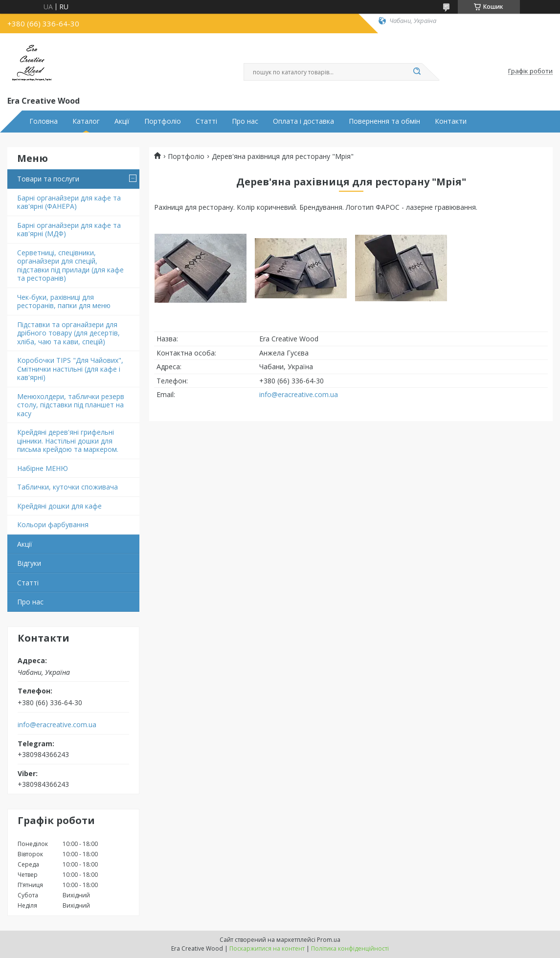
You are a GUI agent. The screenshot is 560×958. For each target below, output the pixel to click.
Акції (122, 121)
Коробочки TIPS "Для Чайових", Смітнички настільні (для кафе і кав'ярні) (70, 369)
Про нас (245, 121)
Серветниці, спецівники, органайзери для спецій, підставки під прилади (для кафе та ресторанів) (70, 266)
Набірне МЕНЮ (43, 468)
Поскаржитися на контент (267, 948)
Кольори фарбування (53, 524)
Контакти (451, 121)
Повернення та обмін (384, 121)
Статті (206, 121)
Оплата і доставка (303, 121)
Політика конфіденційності (350, 948)
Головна (44, 121)
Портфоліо (163, 121)
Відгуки (29, 563)
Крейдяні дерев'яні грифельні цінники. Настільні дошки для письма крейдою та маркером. (68, 441)
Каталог (86, 121)
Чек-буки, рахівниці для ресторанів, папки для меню (64, 301)
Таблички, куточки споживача (67, 487)
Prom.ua (329, 940)
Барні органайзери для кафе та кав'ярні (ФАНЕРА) (69, 202)
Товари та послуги (48, 179)
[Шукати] (417, 72)
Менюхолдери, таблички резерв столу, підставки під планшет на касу (71, 405)
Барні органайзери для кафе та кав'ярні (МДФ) (69, 230)
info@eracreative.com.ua (57, 725)
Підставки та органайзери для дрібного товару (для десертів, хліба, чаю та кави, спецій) (68, 333)
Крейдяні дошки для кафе (59, 506)
